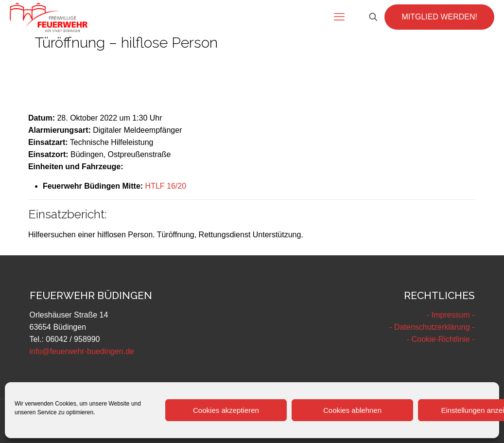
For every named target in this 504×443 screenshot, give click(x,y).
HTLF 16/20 (166, 186)
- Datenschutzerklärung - (432, 327)
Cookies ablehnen (352, 410)
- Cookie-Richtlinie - (441, 339)
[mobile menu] (339, 17)
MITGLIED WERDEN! (439, 17)
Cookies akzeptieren (226, 410)
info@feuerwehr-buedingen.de (82, 351)
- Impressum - (451, 315)
